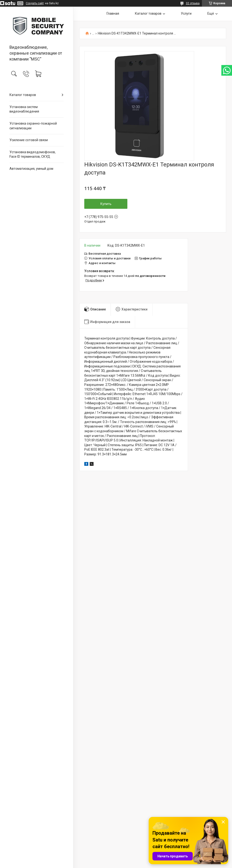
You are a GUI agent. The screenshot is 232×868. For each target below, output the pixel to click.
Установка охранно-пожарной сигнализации (33, 126)
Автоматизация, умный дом (31, 169)
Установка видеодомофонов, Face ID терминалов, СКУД (33, 154)
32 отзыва (193, 3)
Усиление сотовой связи (29, 140)
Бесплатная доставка (105, 254)
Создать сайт (35, 3)
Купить (106, 204)
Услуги (186, 13)
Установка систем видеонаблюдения (24, 109)
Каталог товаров (23, 95)
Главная (113, 13)
